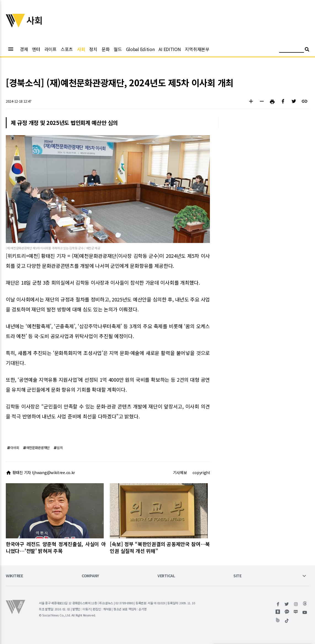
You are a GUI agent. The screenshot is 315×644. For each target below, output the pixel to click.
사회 (81, 49)
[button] (251, 102)
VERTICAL (166, 576)
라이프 (50, 49)
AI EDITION (170, 49)
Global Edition (140, 49)
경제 (24, 49)
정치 (93, 49)
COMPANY (90, 576)
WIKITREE (14, 576)
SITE (237, 576)
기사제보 (180, 472)
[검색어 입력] (292, 50)
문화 (106, 49)
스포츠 (67, 49)
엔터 (36, 49)
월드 (118, 49)
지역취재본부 (197, 49)
